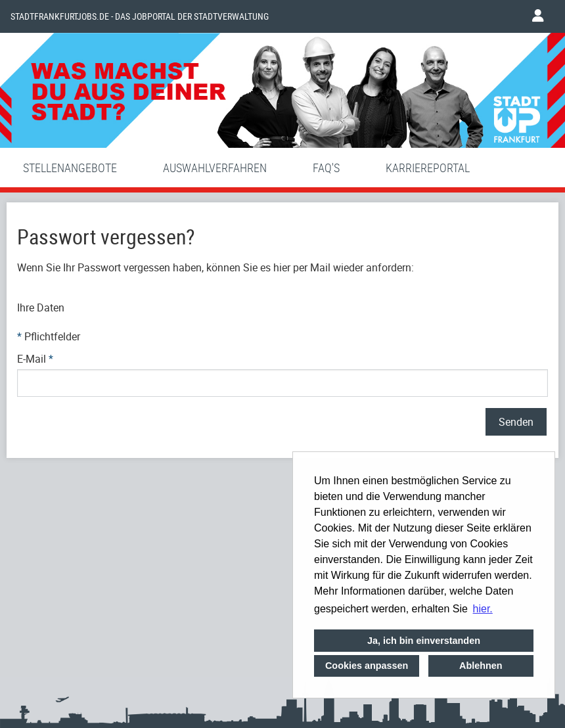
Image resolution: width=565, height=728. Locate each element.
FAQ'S (326, 168)
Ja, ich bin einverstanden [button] (424, 641)
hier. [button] (483, 609)
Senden (516, 422)
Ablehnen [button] (481, 666)
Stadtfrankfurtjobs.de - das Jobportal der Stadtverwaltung (140, 16)
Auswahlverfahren (215, 168)
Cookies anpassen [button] (367, 666)
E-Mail (35, 359)
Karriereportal (428, 168)
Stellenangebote (70, 168)
